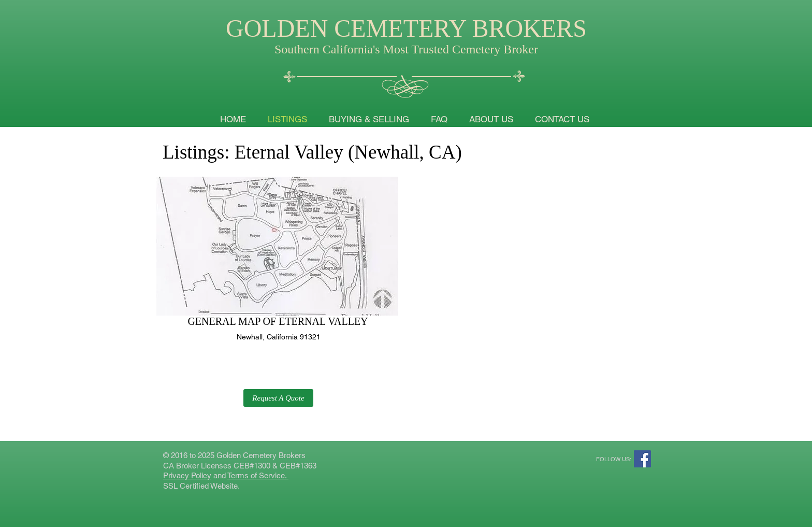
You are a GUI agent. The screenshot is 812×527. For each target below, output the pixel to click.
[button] (278, 398)
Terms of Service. (258, 475)
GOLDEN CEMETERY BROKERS (406, 28)
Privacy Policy (187, 475)
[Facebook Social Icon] (642, 459)
